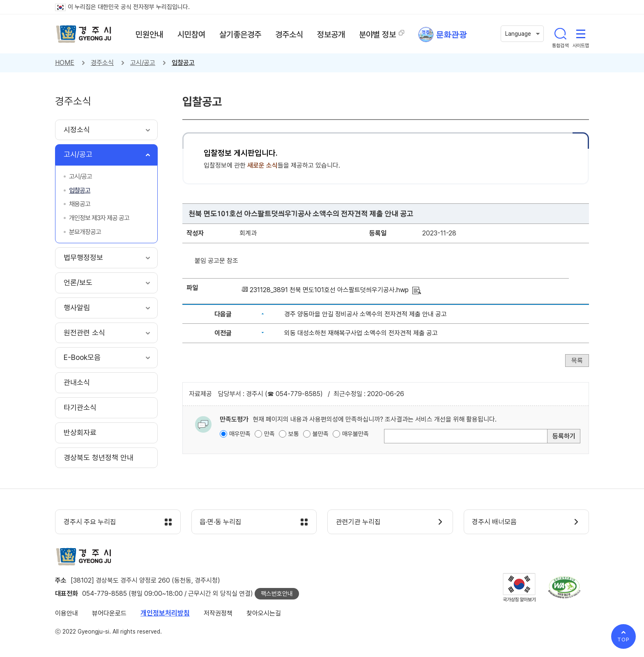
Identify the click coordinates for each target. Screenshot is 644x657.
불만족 (321, 434)
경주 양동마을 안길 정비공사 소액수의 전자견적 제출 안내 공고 (366, 314)
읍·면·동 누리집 (221, 522)
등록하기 (564, 436)
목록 (577, 361)
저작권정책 (218, 613)
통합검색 (560, 34)
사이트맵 (581, 34)
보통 (294, 434)
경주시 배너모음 (495, 522)
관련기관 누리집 (358, 522)
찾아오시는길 (264, 613)
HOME (65, 63)
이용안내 (67, 613)
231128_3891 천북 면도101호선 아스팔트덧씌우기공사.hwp (329, 290)
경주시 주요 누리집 (90, 522)
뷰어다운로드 (109, 613)
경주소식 (102, 63)
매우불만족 (355, 434)
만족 (269, 434)
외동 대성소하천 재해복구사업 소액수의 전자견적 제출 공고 (361, 333)
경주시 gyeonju (84, 34)
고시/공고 (143, 63)
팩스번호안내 (277, 594)
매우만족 (240, 434)
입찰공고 (183, 63)
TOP (623, 640)
